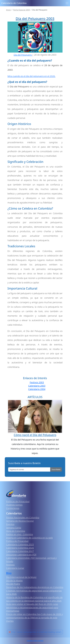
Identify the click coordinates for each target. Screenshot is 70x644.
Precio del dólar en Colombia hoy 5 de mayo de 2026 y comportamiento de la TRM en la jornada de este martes (34, 618)
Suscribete (56, 469)
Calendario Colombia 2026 (20, 548)
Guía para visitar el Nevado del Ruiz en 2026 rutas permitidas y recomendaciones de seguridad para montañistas (32, 607)
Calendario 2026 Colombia (35, 641)
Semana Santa (14, 528)
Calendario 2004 (37, 389)
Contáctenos (13, 508)
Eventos (10, 524)
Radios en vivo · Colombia (20, 534)
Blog (9, 573)
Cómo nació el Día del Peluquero (35, 435)
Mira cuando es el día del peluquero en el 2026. (31, 76)
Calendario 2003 (37, 386)
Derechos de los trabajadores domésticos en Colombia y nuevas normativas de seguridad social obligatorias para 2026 (35, 591)
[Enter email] (29, 469)
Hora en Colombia (16, 531)
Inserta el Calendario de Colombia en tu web (29, 538)
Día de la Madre (14, 580)
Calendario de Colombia (14, 3)
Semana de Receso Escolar (20, 521)
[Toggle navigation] (67, 3)
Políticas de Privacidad (18, 501)
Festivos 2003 (37, 382)
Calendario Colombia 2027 (20, 551)
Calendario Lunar (15, 568)
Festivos (10, 565)
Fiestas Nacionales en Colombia (23, 517)
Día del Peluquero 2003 (35, 18)
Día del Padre (13, 584)
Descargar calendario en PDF (21, 555)
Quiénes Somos (14, 505)
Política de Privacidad (17, 541)
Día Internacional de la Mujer (21, 577)
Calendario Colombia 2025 (20, 544)
